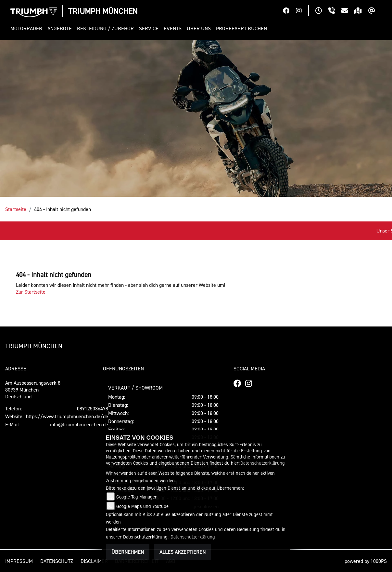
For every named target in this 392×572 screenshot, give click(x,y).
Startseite (16, 209)
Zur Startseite (31, 292)
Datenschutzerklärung (263, 463)
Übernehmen (128, 552)
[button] (28, 28)
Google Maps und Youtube (142, 506)
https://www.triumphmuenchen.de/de (67, 416)
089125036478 (93, 408)
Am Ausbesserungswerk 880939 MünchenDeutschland (33, 390)
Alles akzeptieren (183, 552)
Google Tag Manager (137, 497)
